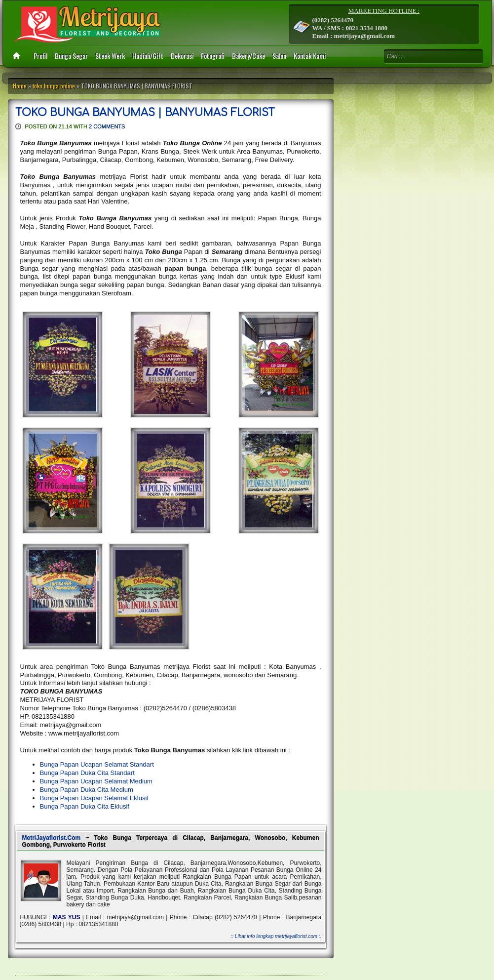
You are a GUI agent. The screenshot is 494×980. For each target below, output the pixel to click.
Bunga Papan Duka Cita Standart (87, 773)
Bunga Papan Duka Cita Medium (87, 790)
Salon (279, 56)
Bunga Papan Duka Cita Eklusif (85, 806)
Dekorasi (182, 56)
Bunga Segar (71, 56)
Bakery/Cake (248, 56)
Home (20, 86)
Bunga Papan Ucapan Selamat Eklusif (94, 798)
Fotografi (213, 56)
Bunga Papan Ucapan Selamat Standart (97, 764)
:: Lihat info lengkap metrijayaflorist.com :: (276, 936)
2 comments (107, 126)
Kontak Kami (310, 56)
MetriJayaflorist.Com (52, 838)
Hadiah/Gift (148, 56)
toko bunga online (54, 86)
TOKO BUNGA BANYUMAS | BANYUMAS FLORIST (145, 113)
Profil (40, 56)
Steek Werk (110, 56)
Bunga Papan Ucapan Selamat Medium (96, 781)
